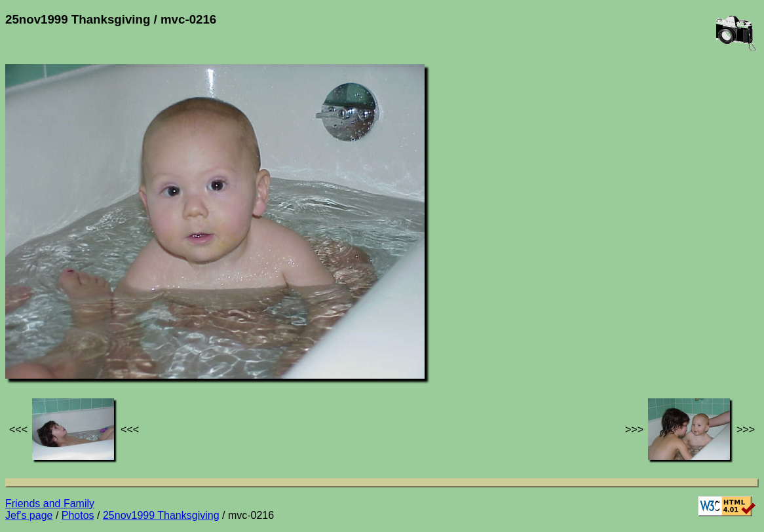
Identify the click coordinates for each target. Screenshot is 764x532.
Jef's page (29, 515)
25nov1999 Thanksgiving (161, 515)
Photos (78, 515)
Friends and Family (50, 503)
